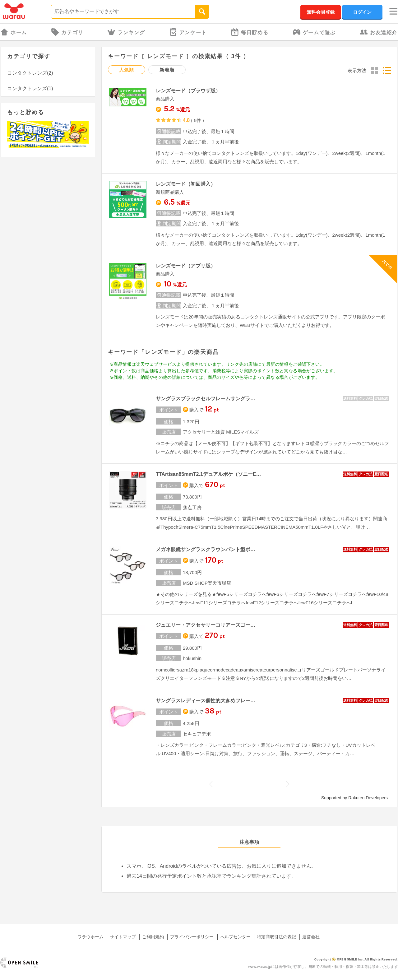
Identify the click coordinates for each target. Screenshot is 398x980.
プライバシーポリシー (192, 937)
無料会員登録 (321, 12)
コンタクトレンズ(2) (30, 73)
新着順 (167, 70)
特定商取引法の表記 (276, 937)
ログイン (362, 12)
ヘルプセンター (235, 937)
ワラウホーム (90, 937)
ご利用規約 (153, 937)
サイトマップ (123, 937)
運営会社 (311, 937)
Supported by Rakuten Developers (354, 798)
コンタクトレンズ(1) (30, 88)
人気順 (126, 70)
